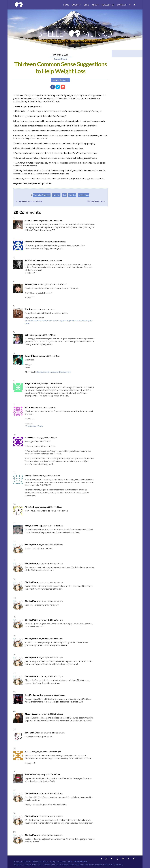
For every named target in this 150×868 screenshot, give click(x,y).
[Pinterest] (112, 859)
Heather (29, 438)
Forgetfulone (31, 384)
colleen (28, 335)
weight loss (84, 195)
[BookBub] (123, 859)
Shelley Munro (32, 545)
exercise (56, 195)
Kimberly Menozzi (34, 284)
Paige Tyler (30, 356)
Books (75, 5)
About (95, 5)
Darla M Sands (32, 221)
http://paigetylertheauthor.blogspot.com (53, 372)
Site (70, 862)
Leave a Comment (61, 80)
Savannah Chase (33, 733)
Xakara (28, 407)
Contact (122, 5)
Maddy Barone (32, 714)
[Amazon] (128, 859)
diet (64, 195)
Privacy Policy (80, 862)
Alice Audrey (31, 507)
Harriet (29, 309)
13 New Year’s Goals (34, 426)
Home (66, 5)
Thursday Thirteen (61, 59)
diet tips (72, 195)
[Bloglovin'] (134, 859)
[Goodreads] (117, 859)
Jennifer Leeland (33, 695)
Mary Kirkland (32, 526)
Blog (86, 5)
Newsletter (108, 5)
